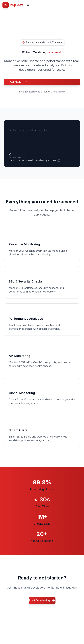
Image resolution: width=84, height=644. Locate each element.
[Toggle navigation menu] (28, 5)
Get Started (19, 82)
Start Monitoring (42, 601)
